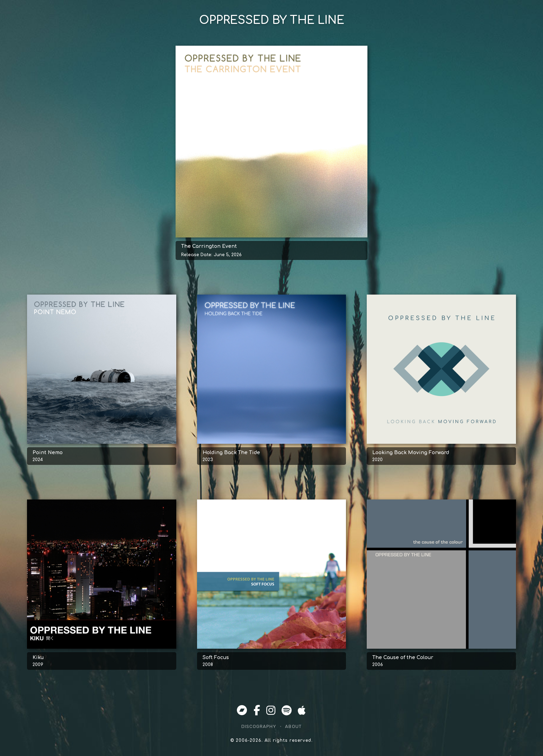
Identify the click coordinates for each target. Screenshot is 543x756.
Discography (259, 726)
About (293, 726)
